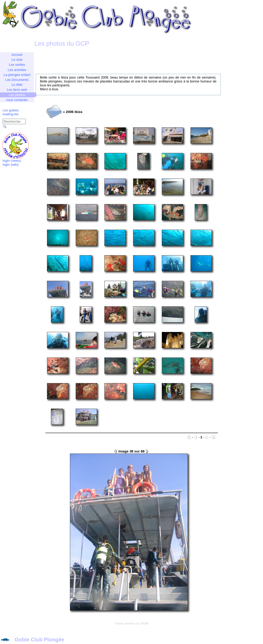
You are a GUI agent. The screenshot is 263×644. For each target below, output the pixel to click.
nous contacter (17, 100)
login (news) (12, 161)
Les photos (17, 95)
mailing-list (10, 114)
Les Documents (17, 80)
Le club (17, 60)
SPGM (144, 623)
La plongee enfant (17, 75)
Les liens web (17, 90)
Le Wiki (17, 85)
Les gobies (11, 110)
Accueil (17, 55)
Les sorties (17, 65)
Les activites (17, 70)
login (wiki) (11, 165)
